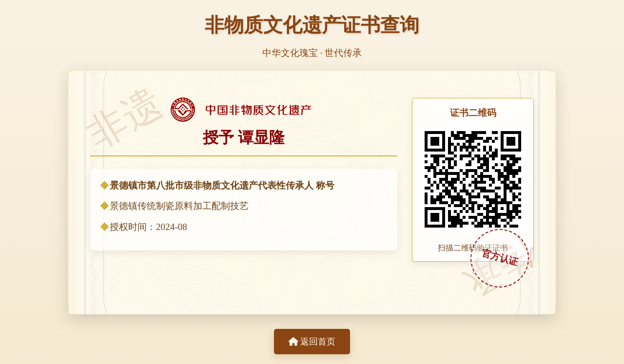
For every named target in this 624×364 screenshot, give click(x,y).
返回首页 (312, 342)
